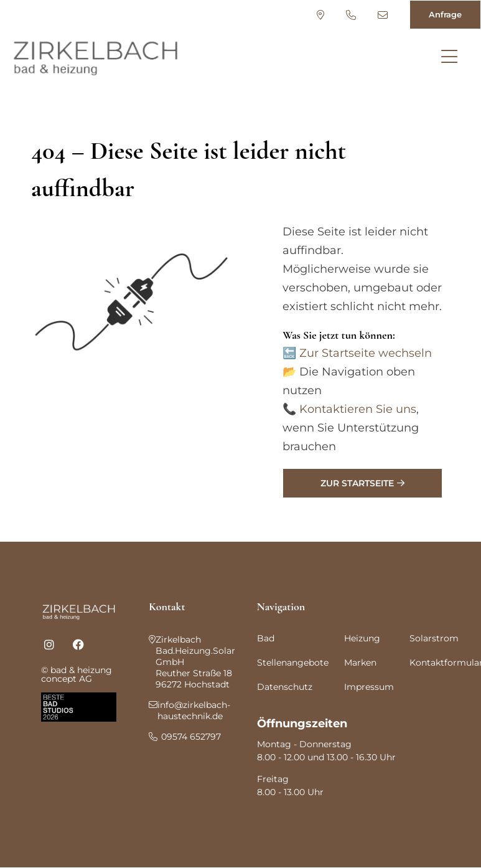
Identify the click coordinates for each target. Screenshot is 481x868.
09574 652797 (351, 15)
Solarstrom (434, 638)
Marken (360, 663)
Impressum (369, 687)
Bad (266, 638)
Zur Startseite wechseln (366, 353)
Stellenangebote (293, 663)
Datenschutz (285, 687)
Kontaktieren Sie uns (358, 409)
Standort (320, 15)
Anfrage (445, 14)
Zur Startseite (357, 483)
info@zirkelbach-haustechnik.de (383, 15)
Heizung (362, 638)
